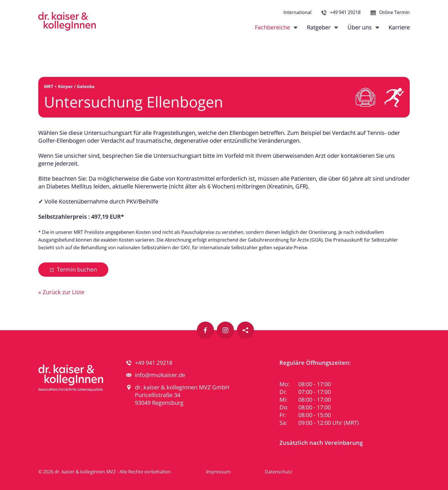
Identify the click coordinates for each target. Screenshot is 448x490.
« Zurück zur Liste (61, 292)
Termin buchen (77, 269)
